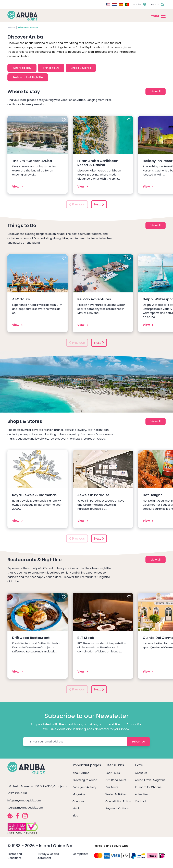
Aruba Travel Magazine (150, 780)
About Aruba (81, 773)
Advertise (141, 794)
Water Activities (116, 794)
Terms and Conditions (15, 856)
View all (156, 91)
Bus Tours (112, 787)
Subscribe (138, 742)
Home (11, 28)
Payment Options (117, 808)
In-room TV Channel (149, 787)
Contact (141, 801)
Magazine (79, 794)
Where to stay (22, 68)
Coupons (78, 801)
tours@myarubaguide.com (25, 808)
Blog (75, 816)
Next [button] (98, 204)
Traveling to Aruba (85, 780)
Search (155, 5)
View (16, 187)
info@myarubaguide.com (24, 801)
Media (76, 808)
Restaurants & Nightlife (28, 77)
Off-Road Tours (116, 780)
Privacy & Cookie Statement (48, 856)
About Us (141, 773)
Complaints (81, 854)
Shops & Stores (81, 68)
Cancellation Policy (118, 801)
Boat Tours (113, 773)
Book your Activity (84, 787)
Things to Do (51, 68)
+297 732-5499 (17, 793)
